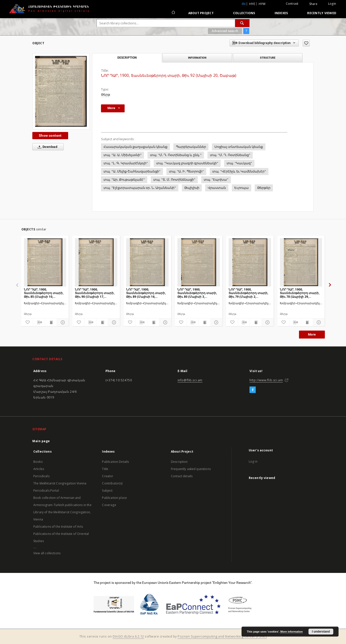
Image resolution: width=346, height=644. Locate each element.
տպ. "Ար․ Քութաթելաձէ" (124, 180)
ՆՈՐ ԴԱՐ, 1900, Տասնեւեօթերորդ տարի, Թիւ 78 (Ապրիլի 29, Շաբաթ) (300, 293)
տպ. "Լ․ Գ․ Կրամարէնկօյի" (126, 163)
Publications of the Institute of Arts (58, 527)
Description (179, 462)
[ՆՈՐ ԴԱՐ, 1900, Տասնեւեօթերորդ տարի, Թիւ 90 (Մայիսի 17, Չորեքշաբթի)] (96, 262)
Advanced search (225, 31)
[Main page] (173, 13)
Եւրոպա (242, 188)
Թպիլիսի (192, 188)
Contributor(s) (112, 483)
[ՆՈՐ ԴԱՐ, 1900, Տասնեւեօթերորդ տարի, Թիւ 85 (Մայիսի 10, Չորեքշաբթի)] (45, 262)
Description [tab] (127, 58)
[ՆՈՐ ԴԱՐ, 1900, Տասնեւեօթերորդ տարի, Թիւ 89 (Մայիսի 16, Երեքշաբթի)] (147, 262)
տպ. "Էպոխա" (216, 180)
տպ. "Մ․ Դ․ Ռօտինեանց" (230, 155)
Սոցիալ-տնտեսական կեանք (239, 147)
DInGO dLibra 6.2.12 (128, 636)
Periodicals (41, 476)
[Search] (242, 23)
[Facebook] (253, 390)
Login (332, 4)
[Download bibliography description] (39, 322)
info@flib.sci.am (190, 380)
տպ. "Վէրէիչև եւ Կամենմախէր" (239, 171)
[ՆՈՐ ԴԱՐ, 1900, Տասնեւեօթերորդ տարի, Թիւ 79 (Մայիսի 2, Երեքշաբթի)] (250, 262)
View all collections (47, 553)
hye (252, 4)
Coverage (109, 505)
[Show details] (62, 322)
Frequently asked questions (191, 469)
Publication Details (115, 462)
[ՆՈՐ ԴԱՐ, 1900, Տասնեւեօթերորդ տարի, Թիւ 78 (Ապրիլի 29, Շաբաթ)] (301, 262)
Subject (107, 491)
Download (46, 147)
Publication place (114, 498)
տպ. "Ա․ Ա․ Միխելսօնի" (123, 155)
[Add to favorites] (306, 43)
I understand (321, 632)
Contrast (292, 4)
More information (292, 632)
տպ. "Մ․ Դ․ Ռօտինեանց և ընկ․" (176, 155)
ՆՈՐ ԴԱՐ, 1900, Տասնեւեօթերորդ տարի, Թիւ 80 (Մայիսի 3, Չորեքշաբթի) (197, 293)
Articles (39, 469)
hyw (262, 4)
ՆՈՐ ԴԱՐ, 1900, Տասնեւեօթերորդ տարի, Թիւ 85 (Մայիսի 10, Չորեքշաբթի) (44, 293)
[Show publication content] (51, 322)
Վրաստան (217, 188)
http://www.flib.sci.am (266, 380)
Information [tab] (197, 58)
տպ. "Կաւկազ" (239, 163)
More (312, 334)
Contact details (182, 476)
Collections (244, 13)
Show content (50, 135)
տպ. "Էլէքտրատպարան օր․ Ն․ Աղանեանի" (140, 188)
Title (105, 469)
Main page (41, 441)
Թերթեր (264, 188)
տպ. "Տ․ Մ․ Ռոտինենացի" (174, 180)
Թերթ (106, 95)
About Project (201, 13)
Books (38, 462)
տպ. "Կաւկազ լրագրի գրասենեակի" (187, 163)
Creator (108, 476)
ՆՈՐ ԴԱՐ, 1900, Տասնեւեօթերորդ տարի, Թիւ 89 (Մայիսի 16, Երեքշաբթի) (146, 293)
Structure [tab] (268, 58)
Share (313, 4)
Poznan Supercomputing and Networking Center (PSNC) (222, 636)
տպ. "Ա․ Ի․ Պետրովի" (186, 171)
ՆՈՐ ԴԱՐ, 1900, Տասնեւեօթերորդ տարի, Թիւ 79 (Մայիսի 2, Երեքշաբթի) (248, 293)
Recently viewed (322, 13)
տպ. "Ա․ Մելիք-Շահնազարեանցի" (132, 171)
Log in (253, 461)
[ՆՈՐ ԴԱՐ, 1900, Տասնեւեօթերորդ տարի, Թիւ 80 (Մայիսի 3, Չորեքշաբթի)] (199, 262)
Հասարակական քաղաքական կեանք (135, 147)
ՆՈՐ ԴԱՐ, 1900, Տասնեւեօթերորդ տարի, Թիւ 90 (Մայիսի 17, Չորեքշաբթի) (95, 293)
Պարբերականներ (191, 147)
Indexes (281, 13)
